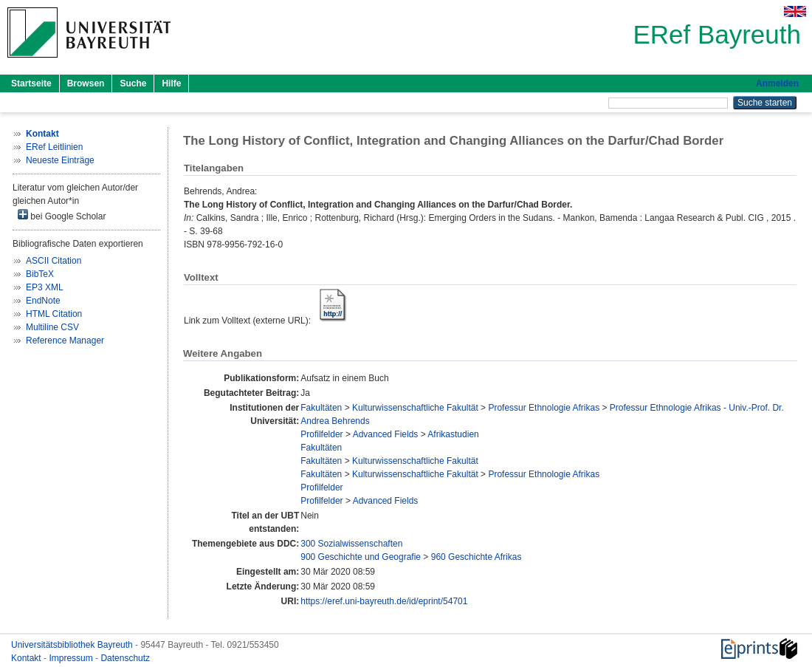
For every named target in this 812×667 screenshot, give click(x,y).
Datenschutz (125, 658)
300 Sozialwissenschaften (351, 544)
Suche (133, 83)
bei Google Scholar (62, 215)
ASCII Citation (54, 261)
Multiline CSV (52, 327)
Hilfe (171, 83)
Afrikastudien (453, 434)
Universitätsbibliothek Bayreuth (73, 645)
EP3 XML (45, 287)
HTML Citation (54, 314)
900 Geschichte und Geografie (361, 557)
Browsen (86, 83)
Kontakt (27, 658)
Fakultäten (321, 408)
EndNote (43, 301)
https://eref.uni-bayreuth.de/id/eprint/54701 (384, 601)
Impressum (72, 658)
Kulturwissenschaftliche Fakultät (415, 408)
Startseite (31, 83)
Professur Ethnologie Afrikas (544, 408)
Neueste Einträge (60, 160)
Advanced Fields (386, 434)
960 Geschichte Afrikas (476, 557)
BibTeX (40, 274)
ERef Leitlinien (54, 147)
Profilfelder (321, 434)
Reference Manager (65, 341)
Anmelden (777, 83)
